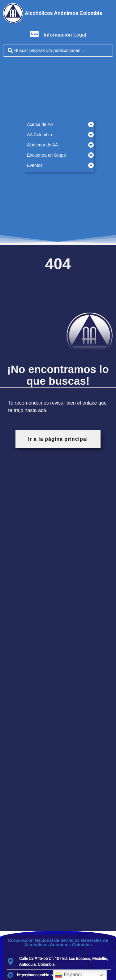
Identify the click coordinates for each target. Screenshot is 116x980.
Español (68, 975)
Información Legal (65, 35)
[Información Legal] (34, 34)
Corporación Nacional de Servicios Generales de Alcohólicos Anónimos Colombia (58, 943)
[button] (58, 125)
